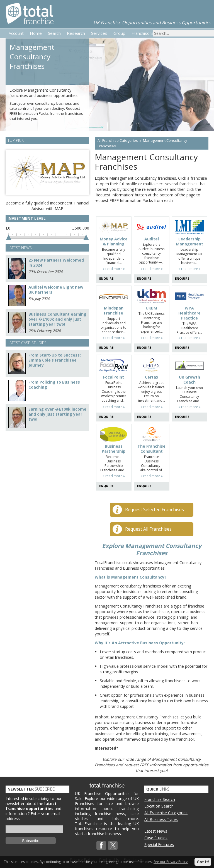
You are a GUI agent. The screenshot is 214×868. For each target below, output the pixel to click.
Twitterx (113, 845)
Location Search (159, 806)
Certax (152, 377)
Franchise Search (160, 799)
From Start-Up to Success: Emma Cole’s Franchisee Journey (55, 360)
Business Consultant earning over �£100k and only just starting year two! (57, 319)
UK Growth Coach (189, 380)
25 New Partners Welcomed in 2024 (56, 263)
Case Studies (156, 838)
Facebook (101, 845)
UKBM (151, 308)
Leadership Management (189, 242)
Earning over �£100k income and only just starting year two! (57, 414)
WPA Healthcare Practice (189, 313)
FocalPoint (114, 377)
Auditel (152, 239)
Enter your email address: (33, 816)
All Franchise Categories (118, 140)
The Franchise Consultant (151, 449)
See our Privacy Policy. (171, 862)
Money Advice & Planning (114, 242)
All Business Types (161, 819)
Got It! (203, 862)
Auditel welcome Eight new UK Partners (56, 290)
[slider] (9, 237)
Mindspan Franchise (114, 311)
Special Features (159, 844)
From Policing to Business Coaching (54, 385)
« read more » (114, 269)
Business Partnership (114, 449)
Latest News (156, 831)
